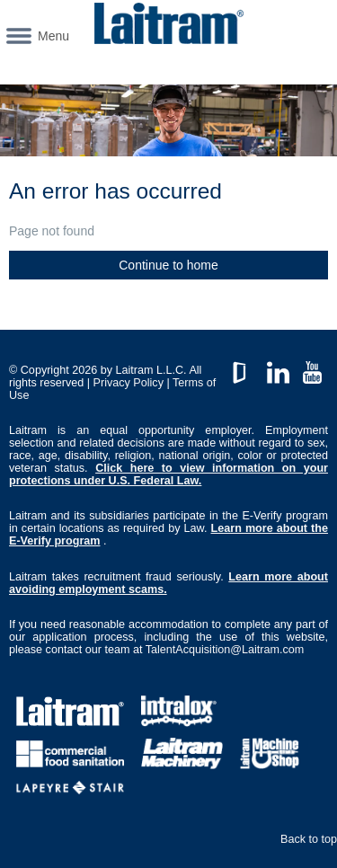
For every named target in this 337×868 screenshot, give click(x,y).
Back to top (309, 839)
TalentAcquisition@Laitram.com (225, 650)
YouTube (312, 368)
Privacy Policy (129, 383)
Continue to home (168, 265)
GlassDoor (243, 368)
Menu (53, 36)
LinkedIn (278, 368)
